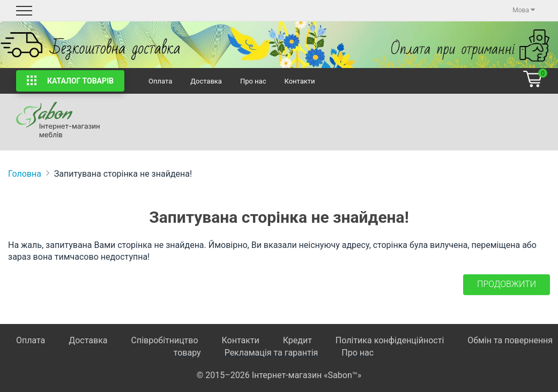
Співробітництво (164, 340)
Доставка (206, 81)
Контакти (299, 81)
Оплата (160, 81)
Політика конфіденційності (390, 340)
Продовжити (507, 284)
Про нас (253, 81)
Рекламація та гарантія (271, 353)
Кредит (299, 340)
